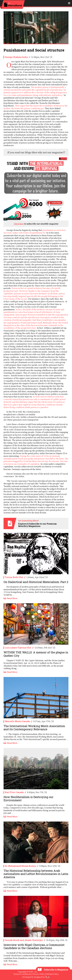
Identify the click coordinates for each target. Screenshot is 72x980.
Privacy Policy (39, 974)
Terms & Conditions (22, 974)
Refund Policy (52, 974)
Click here (19, 224)
